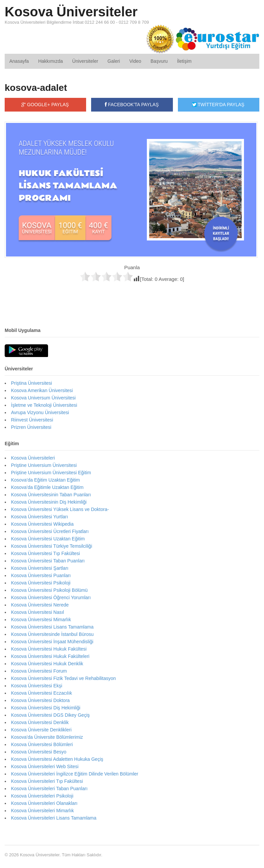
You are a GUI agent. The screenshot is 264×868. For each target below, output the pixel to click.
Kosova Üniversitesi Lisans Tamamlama (52, 627)
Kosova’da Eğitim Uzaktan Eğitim (45, 480)
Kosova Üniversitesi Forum (39, 671)
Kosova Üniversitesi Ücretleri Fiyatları (50, 531)
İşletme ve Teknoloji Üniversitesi (44, 405)
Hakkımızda (50, 61)
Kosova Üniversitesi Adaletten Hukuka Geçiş (57, 759)
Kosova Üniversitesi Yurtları (40, 517)
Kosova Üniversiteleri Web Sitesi (45, 766)
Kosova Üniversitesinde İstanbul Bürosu (52, 634)
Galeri (114, 61)
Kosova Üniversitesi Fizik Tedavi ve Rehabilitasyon (63, 678)
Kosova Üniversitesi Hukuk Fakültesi (49, 649)
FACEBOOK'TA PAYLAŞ (132, 105)
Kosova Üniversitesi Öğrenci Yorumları (51, 597)
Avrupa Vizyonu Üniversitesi (40, 412)
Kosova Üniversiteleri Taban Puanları (49, 789)
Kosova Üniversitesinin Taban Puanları (51, 495)
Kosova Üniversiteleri (33, 458)
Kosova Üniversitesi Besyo (39, 752)
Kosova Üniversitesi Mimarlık (41, 620)
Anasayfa (19, 61)
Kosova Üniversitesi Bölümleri (42, 744)
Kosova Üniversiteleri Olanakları (44, 803)
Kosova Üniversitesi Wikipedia (42, 524)
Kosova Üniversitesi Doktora (40, 700)
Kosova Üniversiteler (71, 12)
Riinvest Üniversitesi (32, 420)
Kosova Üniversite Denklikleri (41, 730)
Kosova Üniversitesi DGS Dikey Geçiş (50, 715)
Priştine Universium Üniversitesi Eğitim (51, 473)
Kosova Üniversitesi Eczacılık (42, 693)
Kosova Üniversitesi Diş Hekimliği (46, 708)
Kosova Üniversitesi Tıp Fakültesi (46, 553)
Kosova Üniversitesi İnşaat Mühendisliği (52, 642)
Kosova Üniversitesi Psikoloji (41, 583)
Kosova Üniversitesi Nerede (40, 605)
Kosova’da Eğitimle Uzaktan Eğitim (47, 487)
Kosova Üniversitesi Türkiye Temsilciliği (52, 546)
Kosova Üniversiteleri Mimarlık (42, 811)
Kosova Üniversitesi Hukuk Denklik (47, 664)
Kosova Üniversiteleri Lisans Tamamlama (54, 818)
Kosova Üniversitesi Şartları (40, 568)
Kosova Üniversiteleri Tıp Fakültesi (47, 781)
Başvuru (159, 61)
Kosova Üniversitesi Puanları (41, 575)
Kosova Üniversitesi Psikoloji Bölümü (49, 590)
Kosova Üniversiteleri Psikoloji (42, 796)
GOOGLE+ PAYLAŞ (45, 105)
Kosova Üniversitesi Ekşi (37, 686)
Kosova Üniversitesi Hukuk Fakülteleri (50, 656)
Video (135, 61)
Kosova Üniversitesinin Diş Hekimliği (49, 502)
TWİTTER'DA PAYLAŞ (218, 105)
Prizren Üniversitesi (31, 427)
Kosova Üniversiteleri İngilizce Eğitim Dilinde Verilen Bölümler (75, 774)
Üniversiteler (85, 61)
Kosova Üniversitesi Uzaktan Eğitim (48, 539)
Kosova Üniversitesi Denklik (40, 722)
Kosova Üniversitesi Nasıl (38, 612)
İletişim (184, 61)
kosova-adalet (36, 88)
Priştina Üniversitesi (32, 383)
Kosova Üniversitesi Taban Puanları (48, 561)
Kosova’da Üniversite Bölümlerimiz (47, 737)
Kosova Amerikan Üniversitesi (42, 390)
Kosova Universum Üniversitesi (43, 398)
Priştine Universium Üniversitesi (44, 465)
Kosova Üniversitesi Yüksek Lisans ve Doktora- (60, 509)
